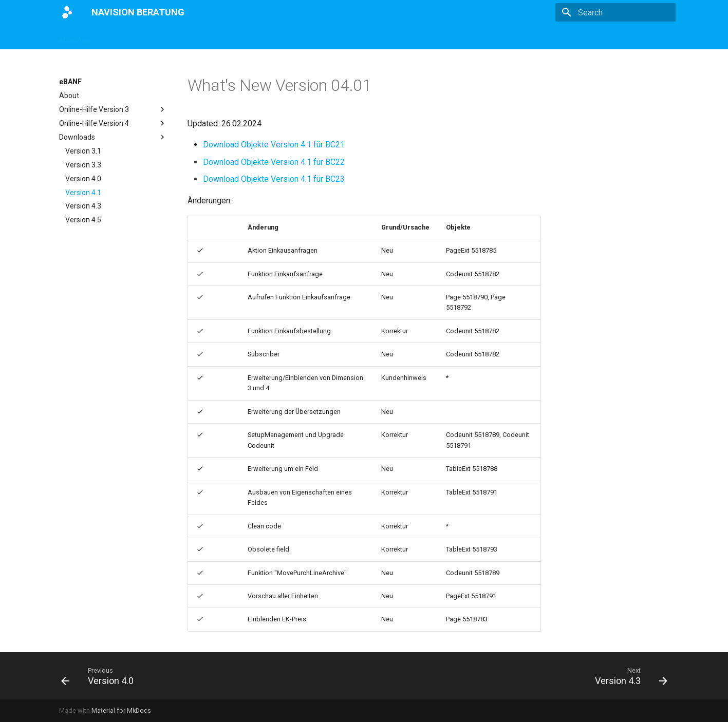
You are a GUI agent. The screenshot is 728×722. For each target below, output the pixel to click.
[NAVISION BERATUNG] (67, 12)
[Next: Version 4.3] (628, 676)
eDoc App (75, 37)
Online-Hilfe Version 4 (113, 123)
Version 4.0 (83, 179)
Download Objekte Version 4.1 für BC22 (274, 162)
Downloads (113, 137)
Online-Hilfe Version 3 (113, 109)
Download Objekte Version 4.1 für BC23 (274, 179)
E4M (330, 37)
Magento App (201, 37)
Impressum (426, 37)
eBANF (299, 37)
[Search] (615, 12)
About (69, 96)
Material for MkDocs (121, 710)
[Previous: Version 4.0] (101, 676)
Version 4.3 (83, 206)
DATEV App (256, 37)
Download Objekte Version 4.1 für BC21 (274, 145)
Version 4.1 (83, 193)
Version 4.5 (83, 220)
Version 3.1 (83, 151)
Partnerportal (373, 37)
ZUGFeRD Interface (135, 37)
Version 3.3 (83, 165)
